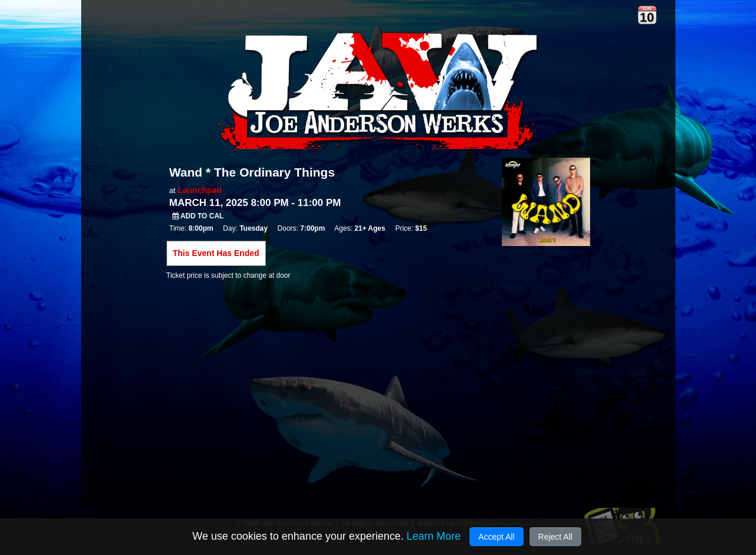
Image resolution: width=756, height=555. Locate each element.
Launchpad (200, 190)
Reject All (555, 537)
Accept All (496, 537)
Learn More (434, 536)
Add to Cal (198, 216)
